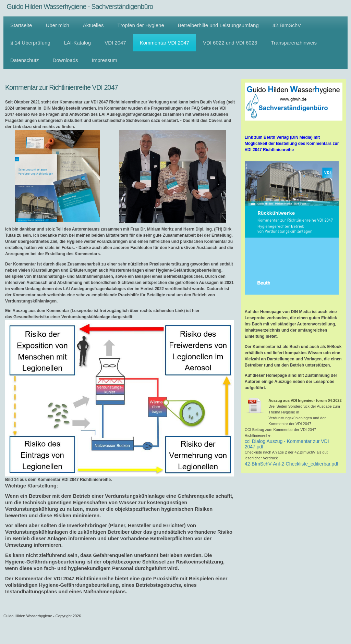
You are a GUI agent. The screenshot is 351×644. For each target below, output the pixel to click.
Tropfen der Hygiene (141, 25)
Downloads (65, 60)
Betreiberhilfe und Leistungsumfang (218, 25)
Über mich (57, 25)
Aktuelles (93, 25)
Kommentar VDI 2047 (165, 43)
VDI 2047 (115, 43)
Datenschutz (25, 60)
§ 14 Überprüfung (30, 43)
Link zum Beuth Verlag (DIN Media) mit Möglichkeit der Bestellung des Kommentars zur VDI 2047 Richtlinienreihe (292, 144)
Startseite (21, 25)
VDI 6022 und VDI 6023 (230, 43)
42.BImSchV (287, 25)
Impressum (105, 60)
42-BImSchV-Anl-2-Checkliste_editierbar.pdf (292, 464)
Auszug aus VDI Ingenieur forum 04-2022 (305, 400)
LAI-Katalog (77, 43)
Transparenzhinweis (294, 43)
